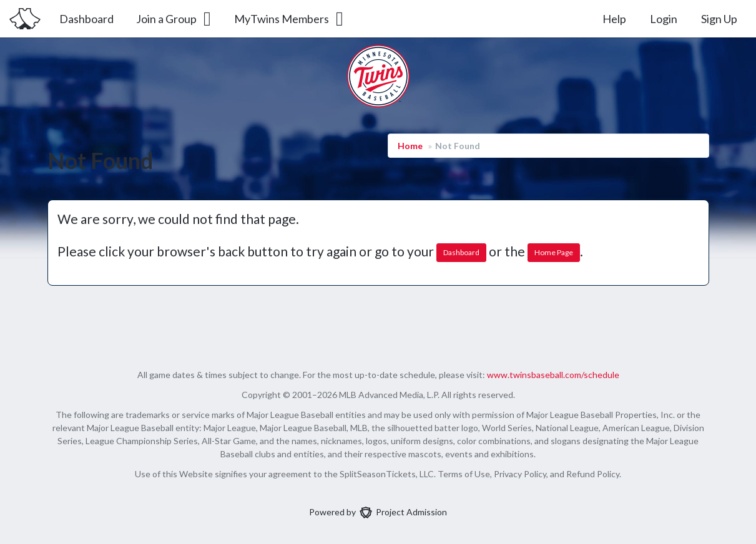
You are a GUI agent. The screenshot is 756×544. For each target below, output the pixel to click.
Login (664, 19)
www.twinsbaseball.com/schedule (553, 375)
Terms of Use (464, 474)
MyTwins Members (290, 19)
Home (410, 146)
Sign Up (719, 19)
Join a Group (174, 19)
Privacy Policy (520, 474)
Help (614, 19)
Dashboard (86, 19)
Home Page (554, 252)
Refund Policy (593, 474)
